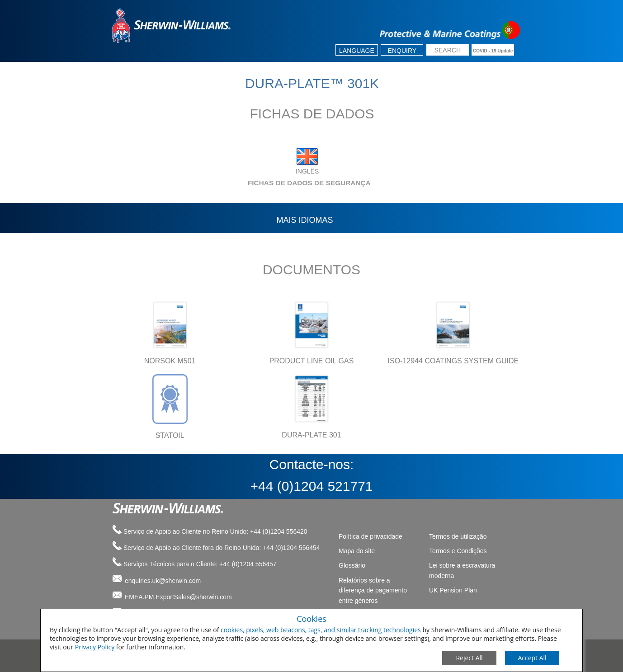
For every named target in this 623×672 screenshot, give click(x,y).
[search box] (448, 51)
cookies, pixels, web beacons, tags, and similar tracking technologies (321, 630)
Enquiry (402, 51)
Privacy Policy (95, 647)
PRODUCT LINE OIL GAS (312, 361)
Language (357, 51)
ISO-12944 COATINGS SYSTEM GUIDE (453, 361)
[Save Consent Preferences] (532, 658)
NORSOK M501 (170, 361)
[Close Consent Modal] (469, 658)
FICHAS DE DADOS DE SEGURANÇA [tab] (239, 183)
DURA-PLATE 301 (311, 435)
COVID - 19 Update (493, 51)
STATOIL (170, 435)
